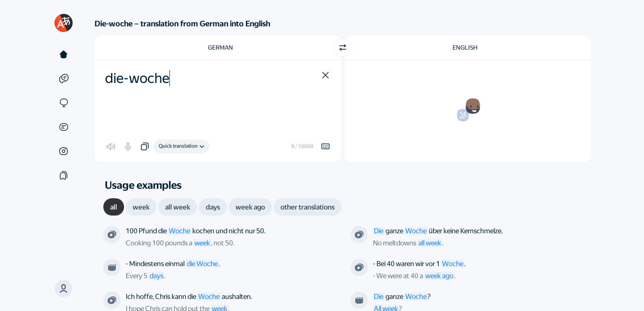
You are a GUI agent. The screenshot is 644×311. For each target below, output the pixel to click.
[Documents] (64, 127)
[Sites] (64, 103)
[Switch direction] (343, 48)
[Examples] (64, 79)
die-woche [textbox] (137, 78)
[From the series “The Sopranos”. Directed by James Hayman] (359, 267)
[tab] (114, 207)
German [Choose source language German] (220, 48)
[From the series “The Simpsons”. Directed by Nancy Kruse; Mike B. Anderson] (359, 235)
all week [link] (430, 243)
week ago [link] (439, 276)
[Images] (64, 151)
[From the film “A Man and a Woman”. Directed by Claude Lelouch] (359, 300)
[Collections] (64, 175)
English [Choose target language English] (465, 48)
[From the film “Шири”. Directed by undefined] (112, 267)
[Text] (64, 54)
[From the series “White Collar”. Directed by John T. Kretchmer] (112, 300)
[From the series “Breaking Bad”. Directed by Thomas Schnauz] (112, 235)
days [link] (156, 276)
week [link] (202, 243)
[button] (64, 289)
